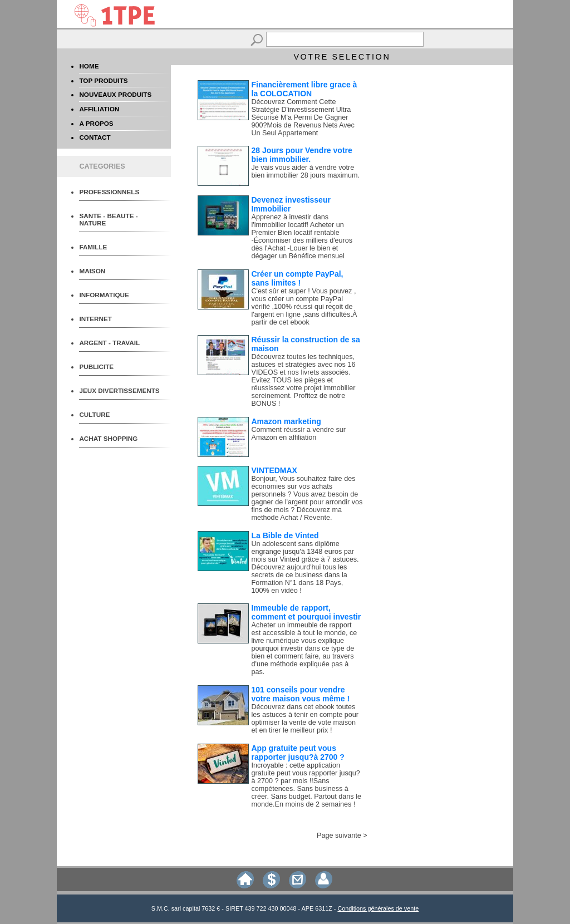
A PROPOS (96, 123)
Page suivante (339, 835)
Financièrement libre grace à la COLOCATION (304, 89)
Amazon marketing (286, 421)
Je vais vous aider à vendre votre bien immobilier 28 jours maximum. (306, 171)
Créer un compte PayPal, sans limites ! (298, 278)
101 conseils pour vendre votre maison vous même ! (301, 694)
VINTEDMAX (274, 470)
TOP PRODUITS (103, 80)
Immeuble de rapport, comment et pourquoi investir (306, 612)
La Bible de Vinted (285, 535)
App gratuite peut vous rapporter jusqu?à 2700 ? (298, 753)
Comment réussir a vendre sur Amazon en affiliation (299, 434)
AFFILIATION (99, 109)
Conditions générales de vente (378, 908)
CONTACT (95, 137)
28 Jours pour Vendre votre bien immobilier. (302, 155)
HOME (89, 66)
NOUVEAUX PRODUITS (115, 94)
